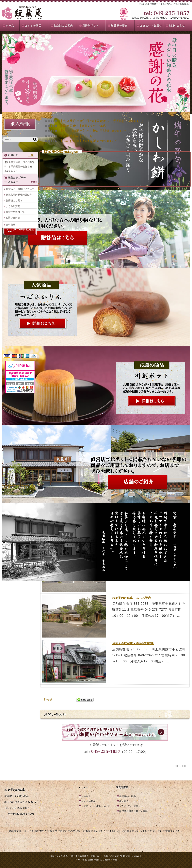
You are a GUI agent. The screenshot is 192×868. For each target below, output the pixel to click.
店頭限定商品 (13, 281)
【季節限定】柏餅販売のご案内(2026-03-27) (19, 180)
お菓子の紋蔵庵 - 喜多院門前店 (133, 643)
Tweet (48, 699)
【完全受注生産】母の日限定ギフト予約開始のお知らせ (101, 121)
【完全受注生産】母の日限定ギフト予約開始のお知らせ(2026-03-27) (19, 168)
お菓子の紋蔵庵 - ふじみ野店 (131, 598)
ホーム (8, 25)
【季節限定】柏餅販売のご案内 (83, 126)
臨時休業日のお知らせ (76, 136)
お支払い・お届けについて (20, 314)
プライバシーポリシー (130, 806)
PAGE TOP (179, 766)
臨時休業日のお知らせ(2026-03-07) (19, 200)
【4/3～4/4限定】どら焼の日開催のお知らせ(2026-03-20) (20, 190)
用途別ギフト (89, 25)
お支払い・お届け (149, 25)
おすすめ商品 (32, 25)
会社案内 (123, 801)
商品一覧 (10, 253)
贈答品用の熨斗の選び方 (19, 320)
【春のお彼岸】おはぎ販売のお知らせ (88, 141)
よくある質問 (13, 331)
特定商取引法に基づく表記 (132, 811)
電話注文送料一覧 (15, 337)
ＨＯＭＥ (85, 796)
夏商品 (9, 276)
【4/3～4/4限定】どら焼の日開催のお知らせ (93, 131)
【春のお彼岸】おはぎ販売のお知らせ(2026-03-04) (19, 210)
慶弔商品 (10, 293)
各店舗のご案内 (62, 25)
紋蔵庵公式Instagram (62, 152)
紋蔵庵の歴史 (118, 25)
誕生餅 (9, 287)
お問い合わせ (175, 25)
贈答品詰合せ (13, 270)
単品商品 (10, 264)
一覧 (31, 156)
